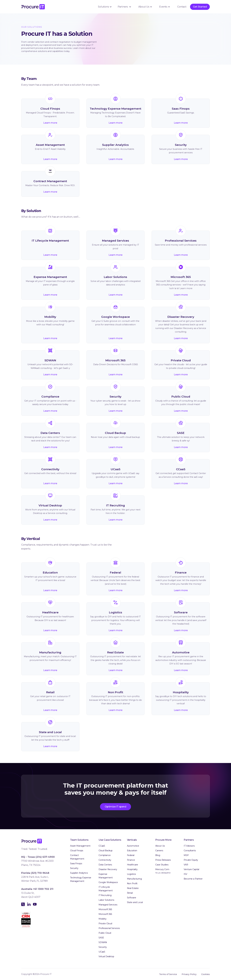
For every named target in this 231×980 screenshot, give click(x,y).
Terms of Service (168, 974)
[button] (104, 7)
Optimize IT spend (115, 807)
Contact (182, 7)
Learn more (50, 123)
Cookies (206, 974)
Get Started (200, 7)
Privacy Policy (189, 974)
